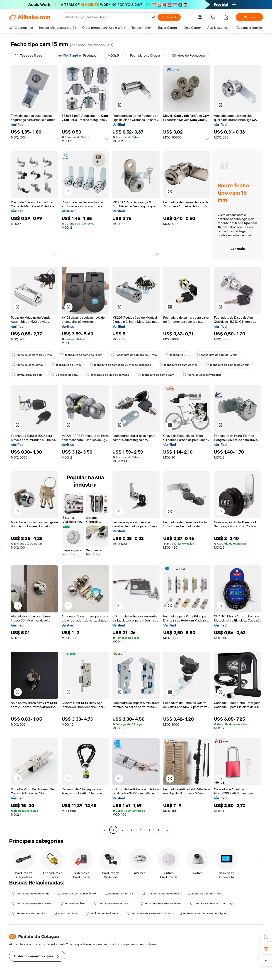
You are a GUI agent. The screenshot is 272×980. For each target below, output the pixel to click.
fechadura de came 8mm (156, 375)
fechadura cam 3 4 (119, 894)
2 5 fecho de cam (64, 375)
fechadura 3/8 (177, 355)
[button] (153, 17)
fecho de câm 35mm (27, 365)
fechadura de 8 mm (66, 365)
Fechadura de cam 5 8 (29, 913)
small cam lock (66, 913)
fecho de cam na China (204, 894)
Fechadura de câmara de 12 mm (134, 355)
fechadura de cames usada (32, 904)
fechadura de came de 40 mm (148, 913)
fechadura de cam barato (113, 904)
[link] (266, 937)
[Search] (169, 17)
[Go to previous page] (104, 830)
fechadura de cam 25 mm (178, 365)
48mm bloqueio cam (27, 375)
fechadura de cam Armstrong (211, 904)
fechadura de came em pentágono (203, 913)
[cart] (214, 18)
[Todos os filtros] (28, 55)
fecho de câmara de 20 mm (32, 355)
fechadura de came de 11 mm (81, 355)
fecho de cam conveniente (202, 375)
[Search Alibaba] (106, 17)
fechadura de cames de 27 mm (228, 365)
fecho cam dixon (73, 904)
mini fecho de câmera (102, 913)
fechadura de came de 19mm (161, 904)
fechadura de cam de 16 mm (217, 355)
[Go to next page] (168, 830)
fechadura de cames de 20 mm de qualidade (120, 365)
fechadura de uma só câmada (108, 375)
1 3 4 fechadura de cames (160, 894)
